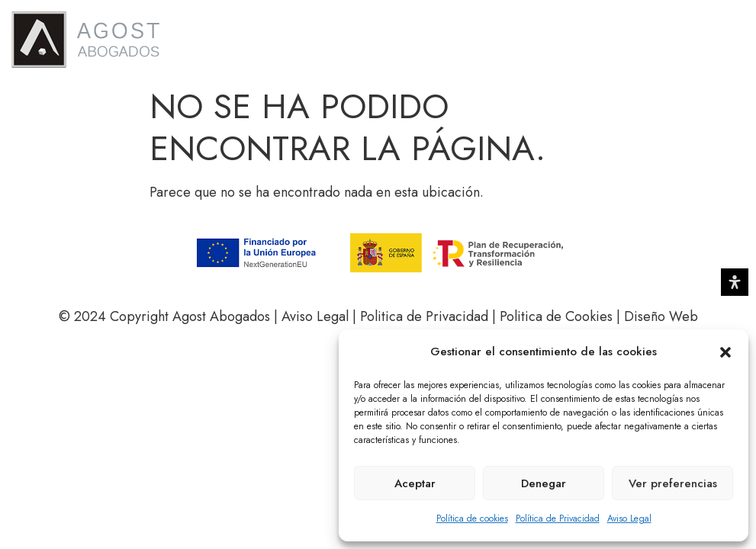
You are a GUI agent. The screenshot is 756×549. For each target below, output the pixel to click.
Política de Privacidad (558, 518)
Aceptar (415, 483)
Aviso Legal (629, 518)
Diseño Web (661, 316)
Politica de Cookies (556, 316)
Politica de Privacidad (426, 316)
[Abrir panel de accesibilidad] (735, 282)
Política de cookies (472, 518)
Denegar (544, 483)
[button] (725, 352)
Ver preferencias (673, 483)
